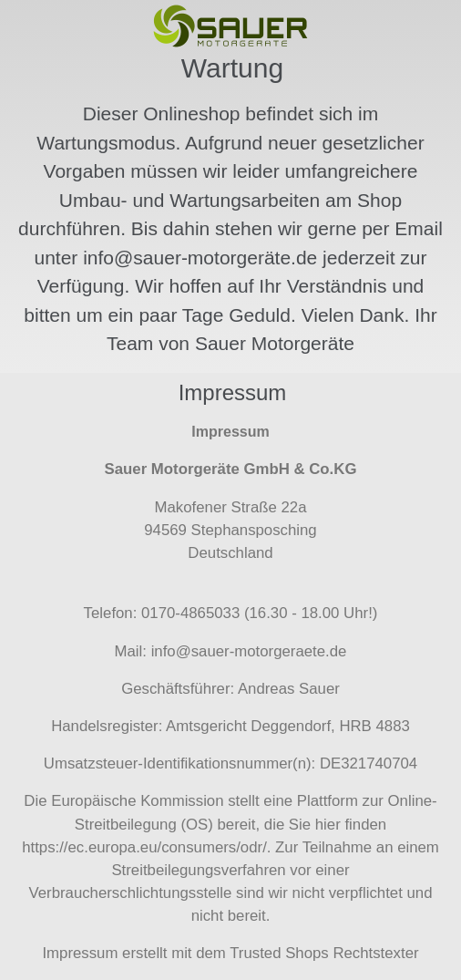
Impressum (80, 953)
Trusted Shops (279, 953)
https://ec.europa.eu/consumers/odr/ (144, 847)
